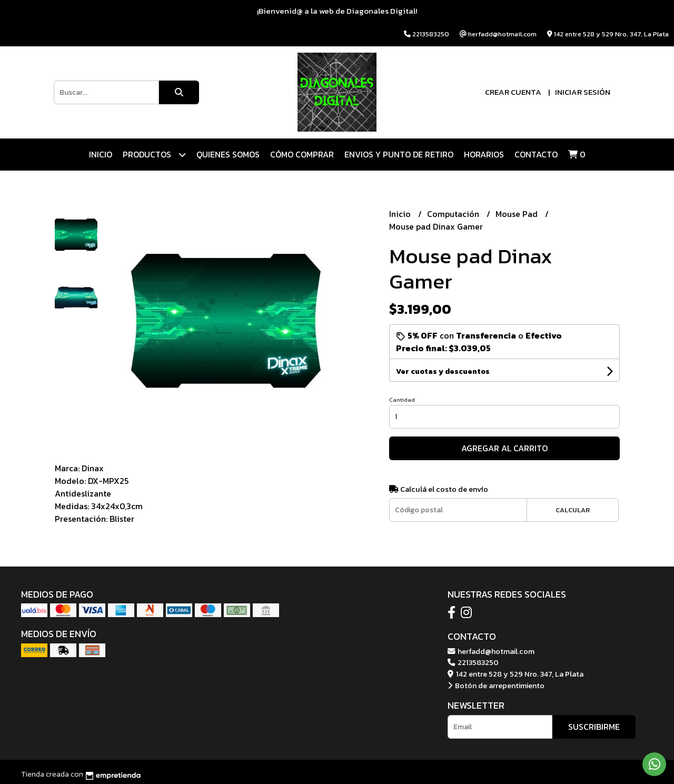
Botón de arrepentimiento (496, 686)
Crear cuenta (513, 92)
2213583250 (473, 662)
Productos (154, 155)
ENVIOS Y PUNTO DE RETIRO (399, 154)
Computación (454, 214)
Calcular (573, 510)
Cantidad (402, 400)
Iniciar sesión (583, 92)
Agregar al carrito (504, 448)
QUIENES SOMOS (228, 154)
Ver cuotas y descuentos (443, 371)
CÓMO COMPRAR (302, 154)
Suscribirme (594, 727)
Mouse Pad (518, 214)
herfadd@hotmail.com (491, 651)
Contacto (536, 154)
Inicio (101, 154)
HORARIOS (484, 154)
